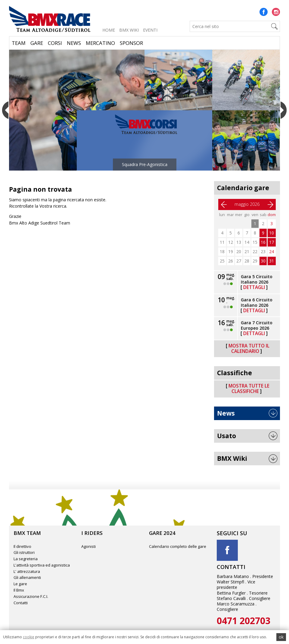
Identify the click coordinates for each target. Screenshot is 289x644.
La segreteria (26, 559)
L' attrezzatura (27, 571)
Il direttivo (22, 546)
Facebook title (227, 550)
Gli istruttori (24, 552)
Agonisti (89, 546)
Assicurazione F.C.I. (31, 596)
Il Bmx (19, 590)
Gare (37, 43)
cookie (29, 637)
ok (281, 637)
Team (19, 43)
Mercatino (100, 43)
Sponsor (131, 43)
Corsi (55, 43)
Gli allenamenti (27, 577)
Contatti (21, 603)
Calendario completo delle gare (178, 546)
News (74, 43)
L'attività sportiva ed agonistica (42, 565)
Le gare (20, 584)
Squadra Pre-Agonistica (145, 164)
